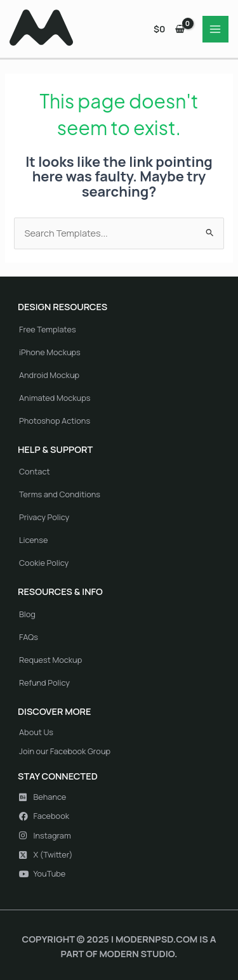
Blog (27, 614)
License (33, 540)
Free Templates (48, 329)
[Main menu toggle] (216, 29)
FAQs (29, 637)
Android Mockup (49, 375)
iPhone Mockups (50, 352)
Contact (35, 471)
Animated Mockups (55, 398)
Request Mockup (50, 660)
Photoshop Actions (55, 421)
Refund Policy (44, 683)
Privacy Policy (44, 517)
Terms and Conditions (60, 494)
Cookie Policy (44, 563)
